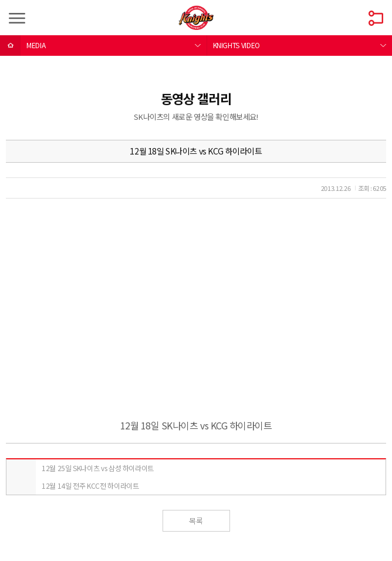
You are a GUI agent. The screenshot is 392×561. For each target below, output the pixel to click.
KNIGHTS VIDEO (236, 45)
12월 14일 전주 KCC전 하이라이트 (90, 486)
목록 (196, 521)
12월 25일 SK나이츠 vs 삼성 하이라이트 (98, 468)
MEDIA (36, 45)
